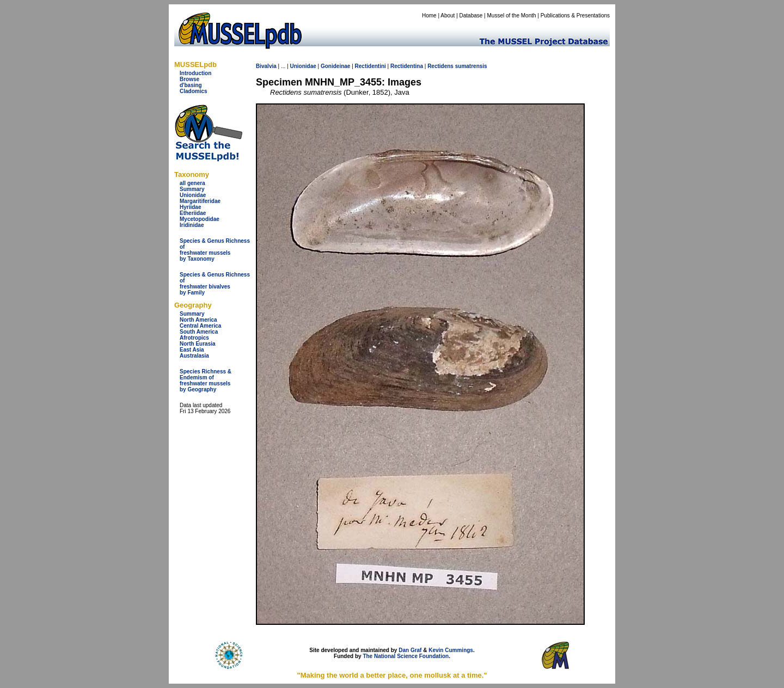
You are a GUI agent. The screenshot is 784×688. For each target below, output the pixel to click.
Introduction (195, 73)
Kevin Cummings (451, 650)
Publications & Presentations (575, 16)
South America (199, 332)
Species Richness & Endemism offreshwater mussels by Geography (206, 380)
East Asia (192, 350)
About (448, 16)
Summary (192, 189)
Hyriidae (190, 207)
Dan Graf (410, 650)
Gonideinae (335, 66)
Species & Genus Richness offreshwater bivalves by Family (215, 284)
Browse (189, 79)
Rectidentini (370, 66)
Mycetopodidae (200, 219)
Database (471, 16)
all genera (192, 183)
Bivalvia (266, 66)
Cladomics (194, 91)
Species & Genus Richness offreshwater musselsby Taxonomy (215, 250)
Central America (200, 326)
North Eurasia (198, 344)
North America (198, 320)
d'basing (191, 85)
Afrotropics (194, 338)
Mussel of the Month (512, 16)
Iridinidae (192, 225)
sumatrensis (471, 66)
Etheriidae (193, 213)
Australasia (194, 356)
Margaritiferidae (200, 201)
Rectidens (440, 66)
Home (429, 16)
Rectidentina (407, 66)
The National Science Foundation (406, 656)
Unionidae (193, 195)
